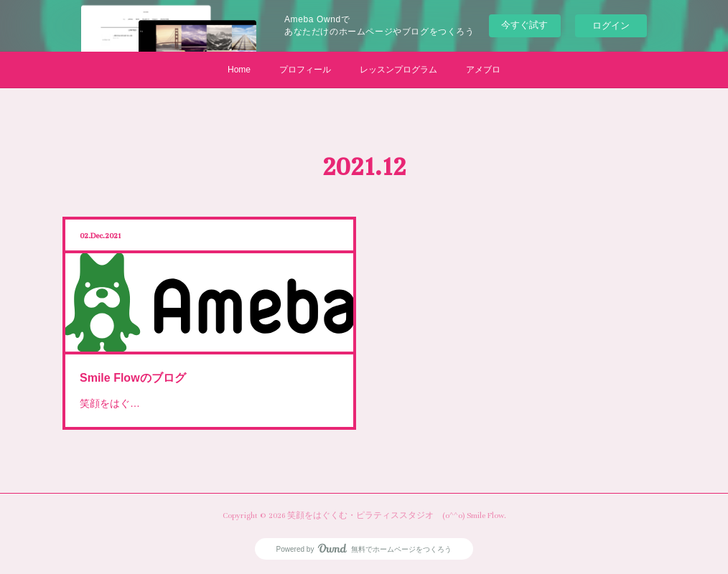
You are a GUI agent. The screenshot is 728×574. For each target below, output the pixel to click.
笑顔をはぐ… (122, 393)
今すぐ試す (524, 25)
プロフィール (305, 70)
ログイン (611, 25)
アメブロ (483, 70)
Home (239, 70)
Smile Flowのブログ (142, 371)
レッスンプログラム (398, 70)
